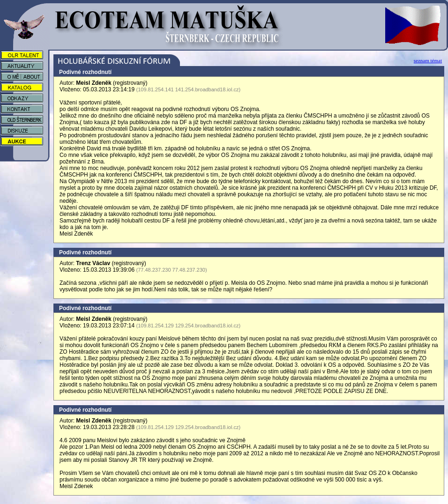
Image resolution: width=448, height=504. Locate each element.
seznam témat (428, 60)
